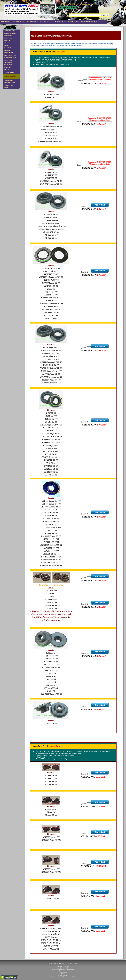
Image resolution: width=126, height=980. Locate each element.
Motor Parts (8, 60)
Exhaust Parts (9, 53)
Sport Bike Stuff (10, 83)
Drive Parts (8, 48)
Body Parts (8, 36)
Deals (6, 87)
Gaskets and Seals (10, 58)
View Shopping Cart (89, 22)
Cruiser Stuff (9, 85)
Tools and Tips (9, 72)
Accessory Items (10, 31)
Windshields (8, 65)
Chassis (7, 43)
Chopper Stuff (9, 80)
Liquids (7, 45)
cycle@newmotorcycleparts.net (65, 969)
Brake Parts (8, 38)
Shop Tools (8, 62)
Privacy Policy (46, 22)
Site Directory (18, 22)
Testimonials (73, 22)
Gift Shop (8, 67)
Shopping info (32, 22)
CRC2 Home (5, 22)
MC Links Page (60, 22)
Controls (7, 40)
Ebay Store (8, 70)
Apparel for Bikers (10, 33)
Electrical (7, 50)
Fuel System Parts (10, 55)
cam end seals (36, 46)
